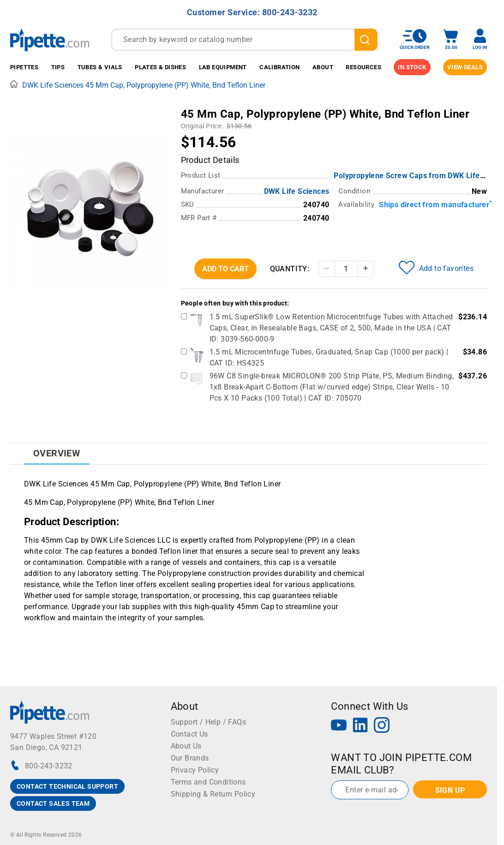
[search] (366, 40)
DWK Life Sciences (297, 191)
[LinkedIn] (360, 726)
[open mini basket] (451, 39)
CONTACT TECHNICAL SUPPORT (67, 786)
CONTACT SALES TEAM (53, 803)
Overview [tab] (57, 453)
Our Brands (190, 758)
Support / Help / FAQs (208, 722)
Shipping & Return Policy (213, 794)
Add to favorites (436, 268)
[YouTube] (339, 726)
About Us (186, 746)
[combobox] (244, 40)
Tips (58, 67)
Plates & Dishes (160, 67)
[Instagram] (382, 726)
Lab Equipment (223, 67)
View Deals (465, 67)
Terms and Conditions (208, 782)
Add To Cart (225, 269)
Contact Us (189, 734)
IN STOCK (412, 67)
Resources (363, 67)
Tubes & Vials (100, 67)
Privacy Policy (195, 770)
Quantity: (290, 269)
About (323, 67)
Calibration (279, 67)
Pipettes (24, 67)
